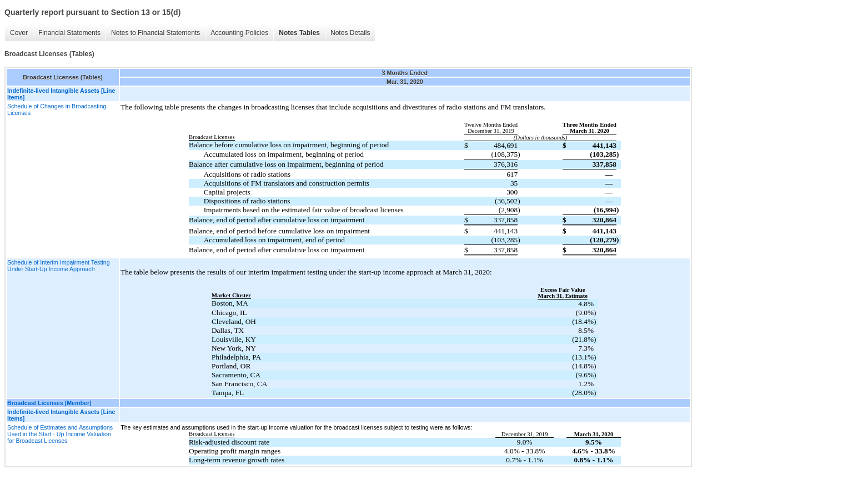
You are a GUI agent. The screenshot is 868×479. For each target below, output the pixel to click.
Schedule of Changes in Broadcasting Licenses (57, 109)
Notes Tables (299, 33)
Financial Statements (69, 33)
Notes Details (350, 33)
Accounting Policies (239, 33)
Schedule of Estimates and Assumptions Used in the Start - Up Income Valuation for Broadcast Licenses (60, 434)
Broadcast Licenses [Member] (49, 403)
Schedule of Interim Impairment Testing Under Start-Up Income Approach (59, 266)
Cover (19, 33)
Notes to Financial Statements (155, 33)
